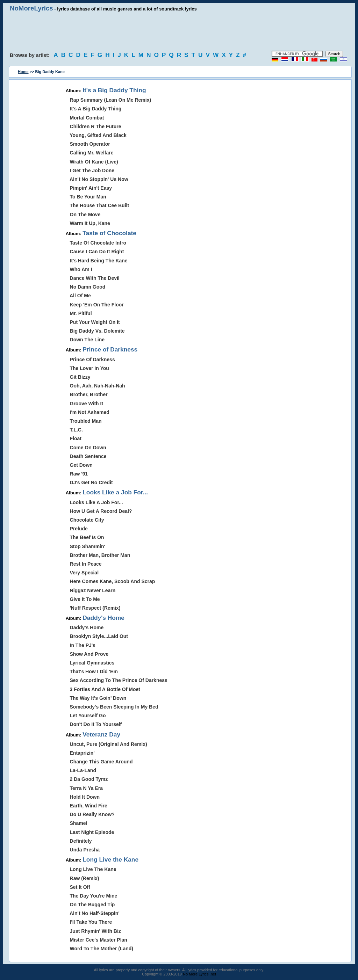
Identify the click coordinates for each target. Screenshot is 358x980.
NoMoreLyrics (31, 8)
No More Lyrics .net (199, 974)
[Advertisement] (179, 31)
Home (23, 72)
